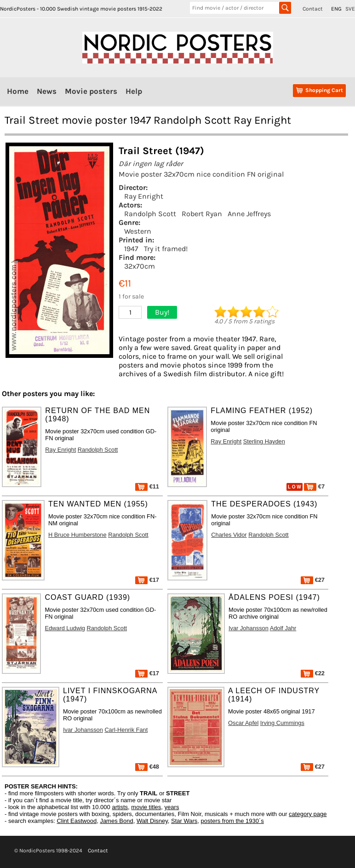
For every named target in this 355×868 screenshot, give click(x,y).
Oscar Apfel (243, 723)
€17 (147, 580)
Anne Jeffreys (249, 214)
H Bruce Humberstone (77, 535)
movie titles (146, 807)
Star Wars (184, 821)
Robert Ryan (202, 214)
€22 (313, 673)
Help (134, 91)
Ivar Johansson (249, 628)
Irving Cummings (282, 723)
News (47, 91)
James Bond (116, 821)
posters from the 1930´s (232, 821)
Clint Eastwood (77, 821)
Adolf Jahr (283, 628)
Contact (313, 9)
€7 (314, 486)
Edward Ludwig (65, 628)
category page (308, 814)
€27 (313, 580)
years (172, 807)
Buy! (162, 312)
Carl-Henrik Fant (126, 730)
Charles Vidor (229, 535)
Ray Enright (144, 196)
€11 (147, 486)
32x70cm (140, 266)
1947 (131, 249)
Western (138, 231)
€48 (147, 767)
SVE (350, 9)
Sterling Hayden (264, 441)
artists (120, 807)
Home (18, 91)
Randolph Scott (150, 214)
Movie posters (91, 91)
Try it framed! (166, 249)
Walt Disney (152, 821)
